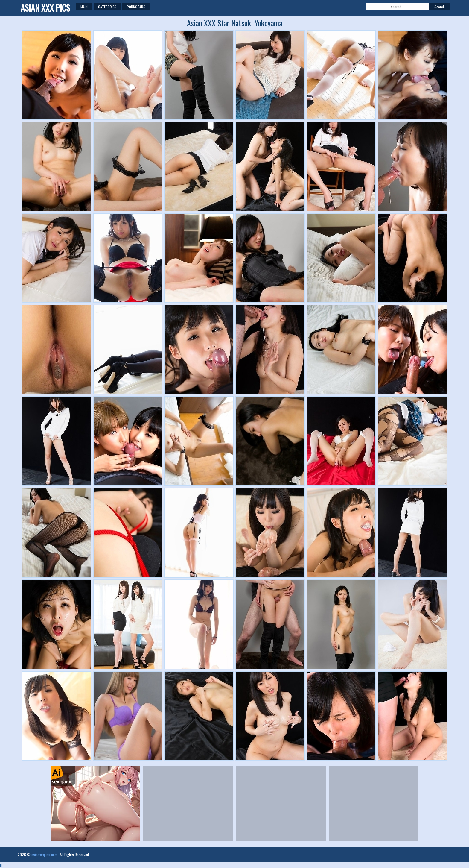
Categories (107, 7)
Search (440, 7)
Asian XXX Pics (45, 8)
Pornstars (136, 7)
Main (84, 7)
